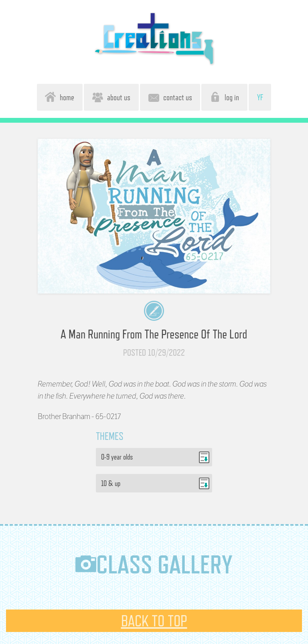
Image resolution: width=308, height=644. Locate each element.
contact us (170, 97)
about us (111, 97)
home (60, 97)
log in (224, 97)
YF (260, 97)
